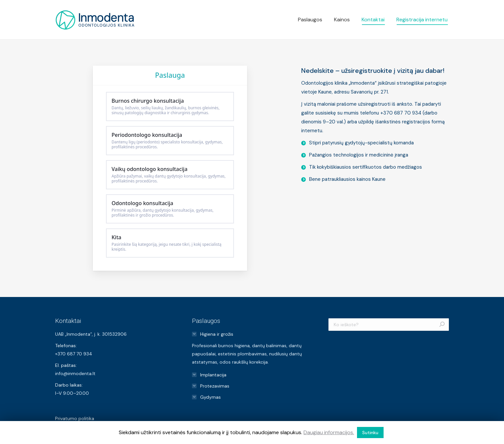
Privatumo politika (75, 418)
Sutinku (370, 433)
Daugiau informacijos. (329, 432)
